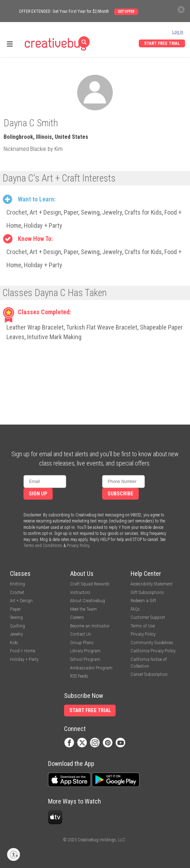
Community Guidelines (152, 643)
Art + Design (45, 212)
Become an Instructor (90, 626)
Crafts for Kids (143, 212)
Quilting (17, 626)
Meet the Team (83, 609)
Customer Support (148, 617)
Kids (14, 643)
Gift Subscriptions (147, 592)
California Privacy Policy (153, 651)
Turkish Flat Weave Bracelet (102, 327)
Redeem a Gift (143, 601)
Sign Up (38, 494)
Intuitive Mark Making (54, 337)
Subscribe (120, 494)
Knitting (17, 584)
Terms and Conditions (43, 546)
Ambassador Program (91, 668)
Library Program (85, 651)
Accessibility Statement (152, 584)
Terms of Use (143, 626)
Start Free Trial (162, 43)
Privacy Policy (78, 546)
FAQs (135, 609)
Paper (71, 212)
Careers (77, 617)
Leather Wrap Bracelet (35, 327)
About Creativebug (88, 601)
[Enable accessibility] (14, 854)
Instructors (80, 592)
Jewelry (112, 212)
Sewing (90, 212)
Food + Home (23, 651)
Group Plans (82, 643)
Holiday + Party (43, 225)
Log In (178, 32)
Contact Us (81, 634)
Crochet (17, 212)
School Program (85, 659)
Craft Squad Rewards (90, 584)
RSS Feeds (79, 676)
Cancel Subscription (149, 674)
